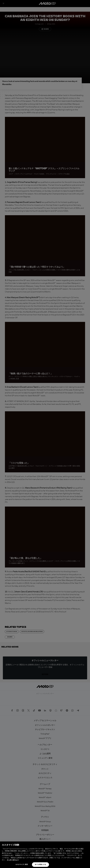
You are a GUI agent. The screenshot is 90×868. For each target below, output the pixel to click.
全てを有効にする (40, 865)
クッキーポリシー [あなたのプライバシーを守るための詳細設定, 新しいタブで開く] (13, 860)
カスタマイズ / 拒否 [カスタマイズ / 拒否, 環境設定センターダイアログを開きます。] (22, 865)
